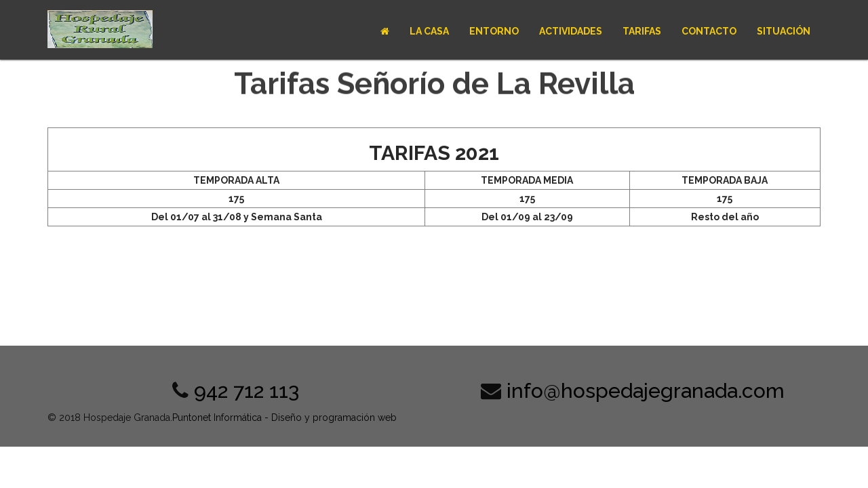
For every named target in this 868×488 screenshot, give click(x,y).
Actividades (571, 31)
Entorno (494, 31)
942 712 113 (246, 391)
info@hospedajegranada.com (646, 391)
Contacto (709, 31)
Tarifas (642, 31)
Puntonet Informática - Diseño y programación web (284, 418)
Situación (784, 31)
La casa (429, 31)
